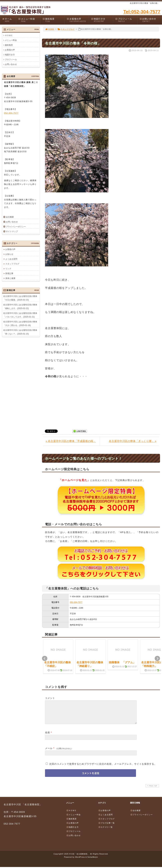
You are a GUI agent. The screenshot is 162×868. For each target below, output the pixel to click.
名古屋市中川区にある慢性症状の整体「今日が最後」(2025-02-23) (20, 298)
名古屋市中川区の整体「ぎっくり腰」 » (133, 441)
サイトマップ (12, 231)
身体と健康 (10, 278)
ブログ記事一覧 (106, 827)
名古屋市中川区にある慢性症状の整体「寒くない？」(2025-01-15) (20, 332)
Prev (45, 658)
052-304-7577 (76, 602)
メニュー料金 (29, 20)
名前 (47, 736)
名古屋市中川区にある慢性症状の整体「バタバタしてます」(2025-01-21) (20, 315)
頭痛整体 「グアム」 (122, 662)
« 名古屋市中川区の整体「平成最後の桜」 (71, 441)
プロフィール (126, 20)
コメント (50, 698)
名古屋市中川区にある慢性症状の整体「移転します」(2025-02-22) (20, 306)
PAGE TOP (152, 790)
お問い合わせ (151, 20)
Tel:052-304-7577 (142, 12)
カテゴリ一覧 (105, 831)
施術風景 (54, 20)
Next (157, 658)
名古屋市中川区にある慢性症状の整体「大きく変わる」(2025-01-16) (20, 323)
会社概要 (10, 217)
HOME (50, 29)
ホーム (9, 20)
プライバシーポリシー (16, 227)
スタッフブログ (66, 29)
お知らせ (9, 254)
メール (49, 752)
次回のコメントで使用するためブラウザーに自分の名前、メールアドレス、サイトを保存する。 (103, 768)
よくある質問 (11, 259)
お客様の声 (78, 20)
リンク (8, 269)
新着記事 (9, 273)
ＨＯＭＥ (9, 35)
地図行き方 (102, 20)
